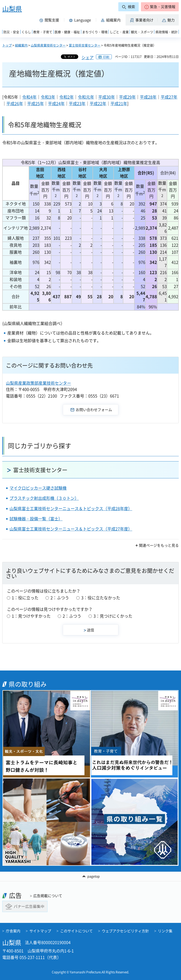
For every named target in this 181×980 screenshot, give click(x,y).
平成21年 (119, 104)
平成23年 (77, 104)
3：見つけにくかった (113, 616)
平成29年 (127, 97)
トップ (7, 45)
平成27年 (169, 97)
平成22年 (98, 104)
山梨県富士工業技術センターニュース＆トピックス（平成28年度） (71, 509)
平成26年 (15, 104)
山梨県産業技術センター (48, 45)
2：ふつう (60, 598)
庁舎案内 (13, 931)
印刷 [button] (106, 57)
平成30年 (107, 97)
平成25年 (36, 104)
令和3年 (48, 97)
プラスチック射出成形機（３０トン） (44, 498)
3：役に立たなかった (101, 598)
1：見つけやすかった (31, 616)
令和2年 (67, 97)
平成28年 (148, 97)
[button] (160, 7)
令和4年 (29, 97)
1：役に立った (25, 598)
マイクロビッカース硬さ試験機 (38, 488)
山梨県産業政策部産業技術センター (38, 383)
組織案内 (21, 45)
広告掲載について (48, 896)
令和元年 (86, 97)
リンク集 (165, 931)
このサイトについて (76, 931)
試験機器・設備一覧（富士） (36, 519)
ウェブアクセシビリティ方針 (125, 931)
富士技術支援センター (85, 45)
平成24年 (56, 104)
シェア (88, 57)
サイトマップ (40, 931)
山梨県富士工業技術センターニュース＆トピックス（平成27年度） (71, 529)
